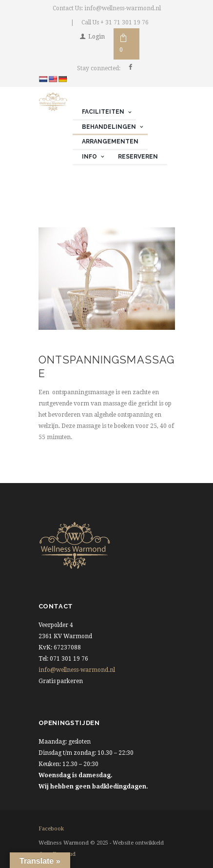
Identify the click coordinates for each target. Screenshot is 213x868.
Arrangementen (110, 141)
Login (97, 37)
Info (89, 157)
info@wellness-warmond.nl (77, 670)
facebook (51, 829)
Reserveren (138, 157)
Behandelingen (109, 127)
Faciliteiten (103, 112)
